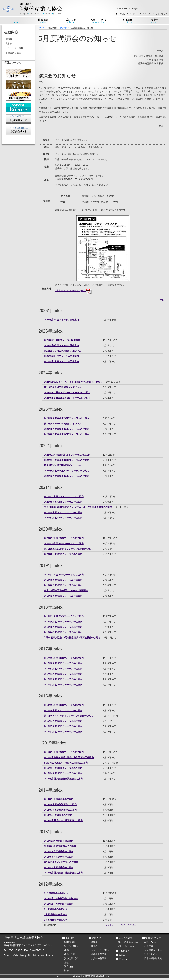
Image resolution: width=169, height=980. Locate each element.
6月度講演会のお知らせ (56, 909)
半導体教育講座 (13, 53)
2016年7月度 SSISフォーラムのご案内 (63, 721)
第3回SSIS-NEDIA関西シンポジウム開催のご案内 (69, 716)
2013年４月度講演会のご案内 (59, 867)
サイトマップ (161, 14)
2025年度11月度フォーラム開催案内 (62, 340)
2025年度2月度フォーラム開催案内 (61, 361)
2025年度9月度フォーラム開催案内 (61, 346)
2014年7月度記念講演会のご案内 (60, 810)
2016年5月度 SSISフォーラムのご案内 (63, 726)
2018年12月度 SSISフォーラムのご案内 (64, 616)
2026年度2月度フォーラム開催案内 (61, 320)
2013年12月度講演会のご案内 (59, 841)
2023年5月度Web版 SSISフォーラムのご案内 (67, 429)
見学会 (9, 44)
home (42, 28)
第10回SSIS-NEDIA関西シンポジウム (63, 424)
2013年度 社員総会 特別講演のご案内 (63, 873)
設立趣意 (69, 966)
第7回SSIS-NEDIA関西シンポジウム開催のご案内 (69, 549)
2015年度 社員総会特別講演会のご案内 (63, 779)
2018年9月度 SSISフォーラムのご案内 (63, 622)
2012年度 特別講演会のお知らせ (61, 899)
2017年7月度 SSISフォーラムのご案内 (63, 669)
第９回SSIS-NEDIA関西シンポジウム (63, 465)
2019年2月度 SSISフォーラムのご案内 (63, 596)
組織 (66, 950)
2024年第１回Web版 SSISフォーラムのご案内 (67, 398)
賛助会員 (126, 946)
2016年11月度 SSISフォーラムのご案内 (64, 705)
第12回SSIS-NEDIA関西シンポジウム (63, 351)
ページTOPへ (160, 300)
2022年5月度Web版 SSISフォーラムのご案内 (67, 471)
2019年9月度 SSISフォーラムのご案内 (63, 580)
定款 (66, 962)
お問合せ (134, 14)
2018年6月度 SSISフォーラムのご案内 (63, 627)
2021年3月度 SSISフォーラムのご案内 (63, 518)
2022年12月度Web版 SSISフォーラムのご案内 (67, 455)
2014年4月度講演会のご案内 (58, 815)
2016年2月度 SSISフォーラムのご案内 (63, 732)
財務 (66, 970)
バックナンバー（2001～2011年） (120, 925)
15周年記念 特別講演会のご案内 (60, 846)
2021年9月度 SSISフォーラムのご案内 (63, 502)
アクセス (146, 14)
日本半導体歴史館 (153, 958)
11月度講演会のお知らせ (56, 893)
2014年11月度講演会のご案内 (59, 799)
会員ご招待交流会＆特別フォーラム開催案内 (66, 591)
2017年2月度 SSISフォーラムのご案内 (63, 679)
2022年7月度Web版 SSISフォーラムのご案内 (67, 460)
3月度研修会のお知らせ (56, 920)
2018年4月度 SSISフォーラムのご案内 (63, 632)
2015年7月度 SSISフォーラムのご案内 (63, 768)
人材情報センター (153, 950)
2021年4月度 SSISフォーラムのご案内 (63, 512)
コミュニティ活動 (14, 48)
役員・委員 (70, 954)
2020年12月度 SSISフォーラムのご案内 (64, 538)
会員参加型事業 (99, 958)
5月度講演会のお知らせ (56, 914)
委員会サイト (151, 954)
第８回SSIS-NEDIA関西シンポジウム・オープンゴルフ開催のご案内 (78, 507)
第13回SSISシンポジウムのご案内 (61, 862)
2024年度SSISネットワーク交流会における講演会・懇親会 (73, 382)
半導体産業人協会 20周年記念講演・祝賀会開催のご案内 (72, 638)
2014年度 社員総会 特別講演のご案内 (63, 820)
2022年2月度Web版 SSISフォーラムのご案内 (67, 476)
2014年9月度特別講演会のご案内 (60, 804)
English (136, 8)
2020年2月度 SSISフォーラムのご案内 (63, 554)
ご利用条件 (124, 951)
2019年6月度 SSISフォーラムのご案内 (63, 585)
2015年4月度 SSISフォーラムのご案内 (63, 773)
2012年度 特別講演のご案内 (59, 904)
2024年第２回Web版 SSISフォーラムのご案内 (67, 393)
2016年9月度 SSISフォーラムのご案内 (63, 710)
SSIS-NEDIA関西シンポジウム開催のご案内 (66, 763)
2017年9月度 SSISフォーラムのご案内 (63, 663)
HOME (122, 14)
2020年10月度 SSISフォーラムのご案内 (64, 544)
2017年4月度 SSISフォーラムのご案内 (63, 674)
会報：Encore (151, 942)
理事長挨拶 (70, 942)
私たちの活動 (71, 946)
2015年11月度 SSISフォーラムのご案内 (64, 752)
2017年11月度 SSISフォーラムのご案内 (64, 658)
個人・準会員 (128, 942)
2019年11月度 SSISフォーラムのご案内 (64, 575)
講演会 (63, 28)
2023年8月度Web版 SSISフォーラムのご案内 (67, 418)
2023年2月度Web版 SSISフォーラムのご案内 (67, 434)
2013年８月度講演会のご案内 (59, 852)
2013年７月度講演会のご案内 (59, 857)
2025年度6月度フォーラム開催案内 (61, 356)
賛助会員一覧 (71, 958)
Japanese (123, 8)
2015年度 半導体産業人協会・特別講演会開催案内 (69, 757)
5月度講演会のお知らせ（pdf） (73, 290)
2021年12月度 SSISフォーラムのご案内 (64, 496)
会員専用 (149, 946)
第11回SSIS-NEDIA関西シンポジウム (63, 387)
